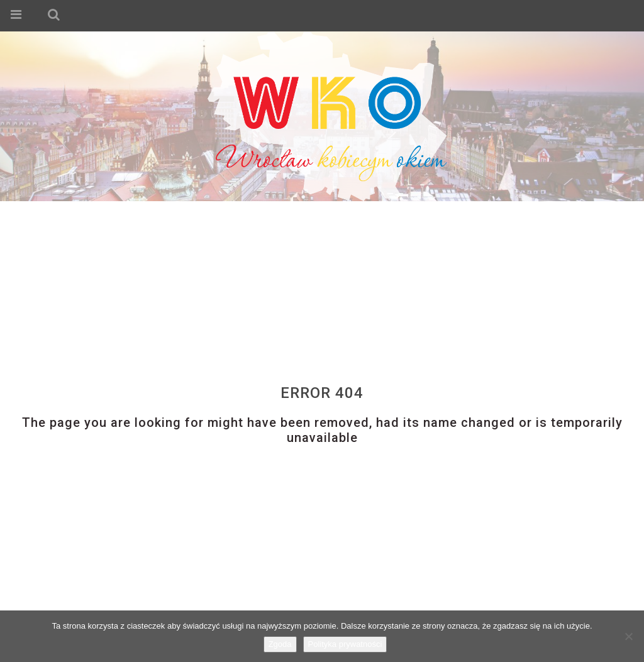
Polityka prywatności (345, 644)
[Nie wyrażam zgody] (628, 636)
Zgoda (280, 644)
